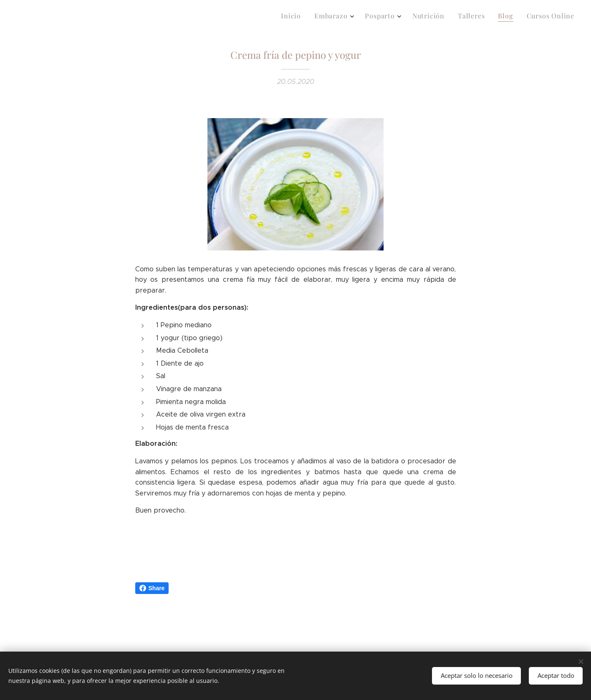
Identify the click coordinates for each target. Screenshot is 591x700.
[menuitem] (488, 17)
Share (152, 588)
